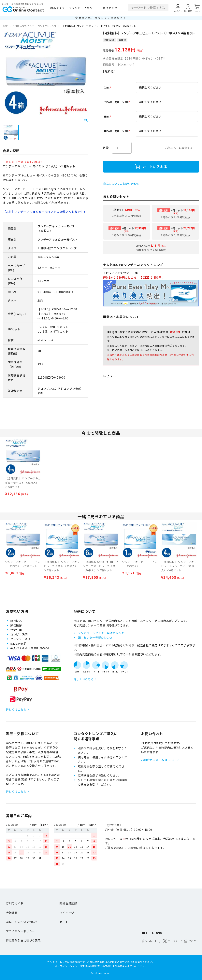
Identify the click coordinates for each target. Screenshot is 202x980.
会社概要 (12, 913)
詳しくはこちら (16, 709)
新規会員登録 (68, 903)
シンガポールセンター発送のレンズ (101, 633)
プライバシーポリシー (20, 931)
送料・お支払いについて (22, 922)
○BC (108, 87)
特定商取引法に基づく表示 (23, 940)
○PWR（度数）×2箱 (117, 102)
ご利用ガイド (15, 903)
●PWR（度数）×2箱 (117, 131)
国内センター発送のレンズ (95, 637)
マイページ (67, 913)
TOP (5, 26)
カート (64, 922)
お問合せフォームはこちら (158, 760)
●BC (108, 116)
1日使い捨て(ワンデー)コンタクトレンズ (35, 26)
